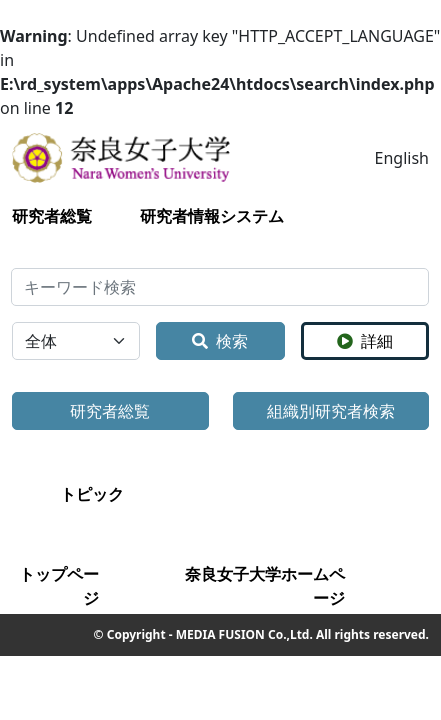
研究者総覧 (52, 216)
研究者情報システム (212, 216)
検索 (220, 341)
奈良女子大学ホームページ (265, 586)
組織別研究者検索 (331, 411)
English (402, 158)
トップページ (59, 586)
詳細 (365, 341)
